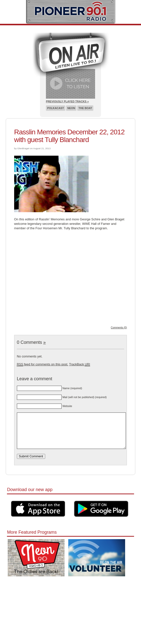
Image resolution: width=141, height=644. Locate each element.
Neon (71, 108)
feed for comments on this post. (43, 364)
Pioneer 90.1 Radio (71, 12)
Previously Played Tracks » (67, 101)
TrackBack (79, 364)
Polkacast (56, 108)
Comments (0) (119, 328)
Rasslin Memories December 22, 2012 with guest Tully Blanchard (69, 136)
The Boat (85, 108)
